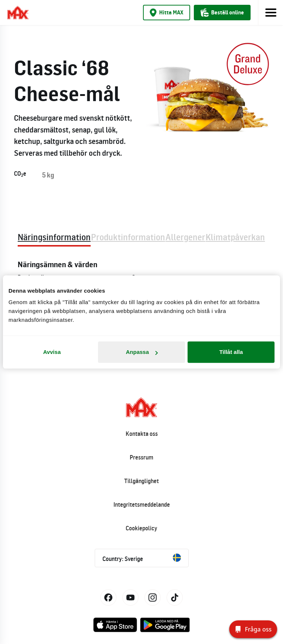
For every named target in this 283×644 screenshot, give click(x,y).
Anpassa (142, 352)
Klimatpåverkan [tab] (235, 237)
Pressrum (141, 457)
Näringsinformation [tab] (54, 237)
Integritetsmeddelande (142, 504)
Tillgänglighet (141, 481)
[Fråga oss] (253, 629)
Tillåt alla (231, 352)
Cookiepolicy (141, 528)
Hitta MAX (167, 13)
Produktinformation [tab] (128, 237)
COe (20, 174)
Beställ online (222, 13)
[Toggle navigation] (270, 13)
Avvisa (52, 352)
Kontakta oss (142, 434)
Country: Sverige (142, 558)
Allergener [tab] (185, 237)
